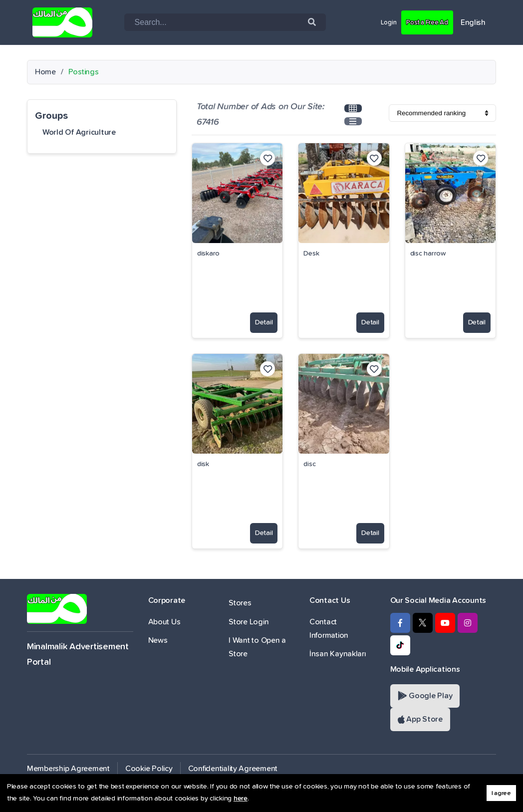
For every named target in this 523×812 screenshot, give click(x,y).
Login (377, 22)
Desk (311, 254)
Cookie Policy (149, 769)
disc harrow (428, 254)
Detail (258, 318)
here (241, 799)
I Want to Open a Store (257, 647)
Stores (240, 603)
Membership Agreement (68, 769)
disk (203, 464)
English (473, 22)
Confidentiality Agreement (233, 769)
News (158, 640)
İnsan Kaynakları (338, 654)
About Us (164, 622)
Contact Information (329, 629)
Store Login (249, 622)
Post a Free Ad (422, 22)
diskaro (208, 254)
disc (309, 464)
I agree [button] (501, 793)
